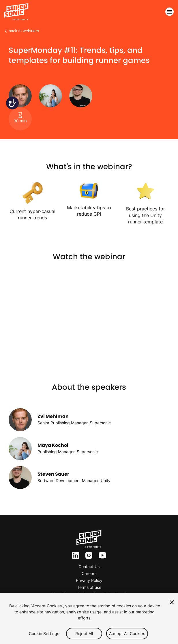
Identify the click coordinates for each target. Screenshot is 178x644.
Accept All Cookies (127, 633)
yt (101, 556)
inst (89, 555)
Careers (89, 573)
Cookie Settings (44, 633)
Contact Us (89, 566)
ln (74, 555)
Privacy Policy (89, 580)
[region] (89, 618)
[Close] (172, 602)
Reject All (84, 633)
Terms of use (89, 587)
